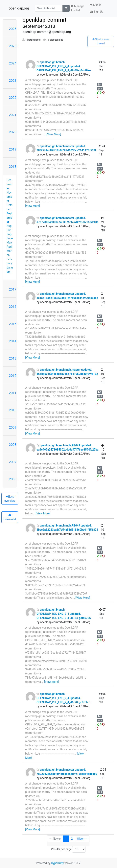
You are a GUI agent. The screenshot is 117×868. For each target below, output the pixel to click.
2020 (13, 132)
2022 (13, 98)
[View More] (54, 134)
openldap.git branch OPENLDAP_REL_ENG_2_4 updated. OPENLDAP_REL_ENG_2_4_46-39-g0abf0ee (64, 66)
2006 (13, 479)
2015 (13, 324)
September (10, 218)
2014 (13, 341)
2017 (13, 289)
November (10, 197)
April (10, 247)
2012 (13, 376)
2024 (13, 63)
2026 (13, 29)
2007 (13, 462)
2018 (13, 167)
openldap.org (19, 8)
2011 (13, 393)
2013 (13, 358)
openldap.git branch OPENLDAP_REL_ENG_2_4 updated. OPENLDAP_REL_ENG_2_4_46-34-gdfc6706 (64, 614)
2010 (13, 410)
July (9, 234)
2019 (13, 149)
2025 (13, 46)
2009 (13, 427)
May (9, 243)
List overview (10, 499)
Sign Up (97, 12)
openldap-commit (44, 20)
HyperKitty (57, 863)
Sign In (96, 5)
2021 (13, 115)
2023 (13, 81)
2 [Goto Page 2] (72, 839)
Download (10, 517)
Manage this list (78, 8)
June (10, 238)
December (10, 184)
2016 (13, 307)
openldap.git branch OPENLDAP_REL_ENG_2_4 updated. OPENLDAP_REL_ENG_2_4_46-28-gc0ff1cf (63, 698)
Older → (82, 839)
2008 (13, 445)
